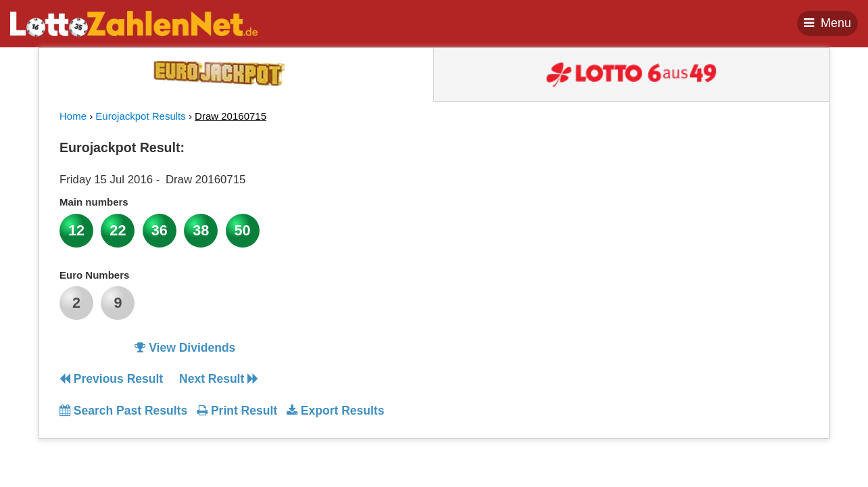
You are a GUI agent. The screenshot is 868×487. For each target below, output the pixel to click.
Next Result (219, 379)
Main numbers (94, 202)
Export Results (335, 411)
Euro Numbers (94, 275)
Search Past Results (123, 411)
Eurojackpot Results (140, 116)
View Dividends (185, 348)
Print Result (237, 411)
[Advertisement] (686, 219)
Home (73, 116)
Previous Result (111, 379)
